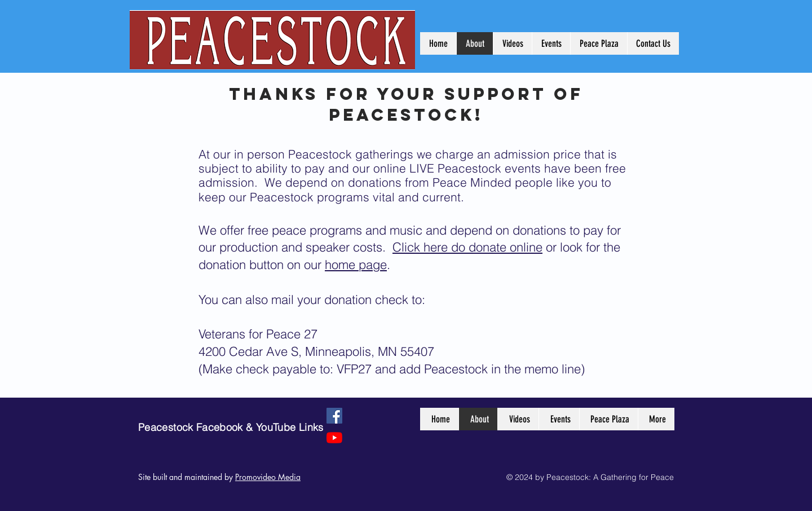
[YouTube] (334, 438)
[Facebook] (334, 416)
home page (356, 265)
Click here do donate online (467, 247)
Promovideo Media (268, 477)
